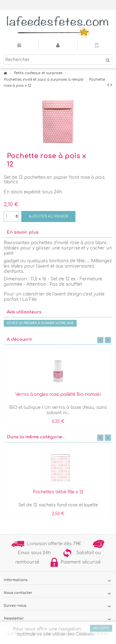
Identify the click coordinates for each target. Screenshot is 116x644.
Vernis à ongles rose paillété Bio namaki (58, 394)
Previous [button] (100, 340)
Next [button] (108, 340)
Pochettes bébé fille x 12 (58, 492)
